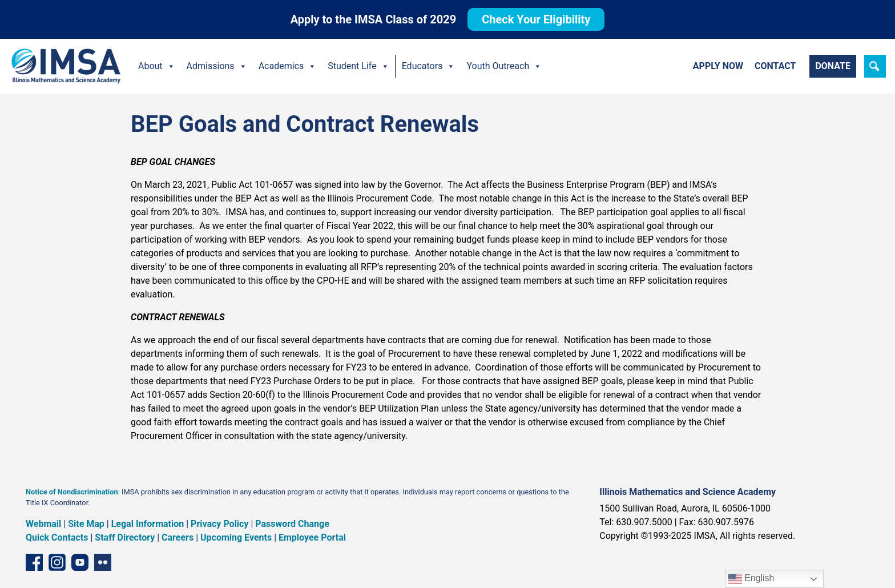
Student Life (358, 66)
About (157, 66)
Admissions (217, 66)
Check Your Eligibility (536, 19)
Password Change (292, 524)
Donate (833, 66)
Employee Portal (312, 537)
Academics (288, 66)
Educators (429, 66)
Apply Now (718, 66)
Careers (178, 537)
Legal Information (148, 524)
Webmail (43, 524)
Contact (775, 66)
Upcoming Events (236, 537)
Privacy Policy (219, 524)
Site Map (86, 524)
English (751, 579)
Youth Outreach (504, 66)
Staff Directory (125, 537)
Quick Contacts (57, 537)
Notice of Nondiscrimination (72, 492)
